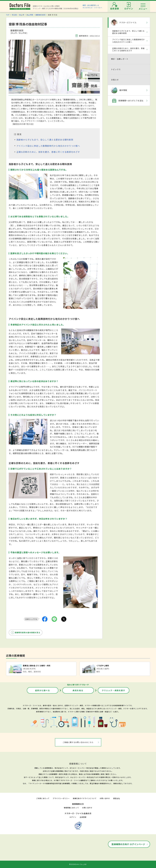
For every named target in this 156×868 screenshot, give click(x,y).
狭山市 (22, 15)
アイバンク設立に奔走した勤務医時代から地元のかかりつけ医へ (48, 146)
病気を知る (78, 690)
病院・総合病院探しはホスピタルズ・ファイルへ (92, 6)
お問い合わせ (105, 798)
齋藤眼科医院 (41, 15)
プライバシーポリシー (61, 798)
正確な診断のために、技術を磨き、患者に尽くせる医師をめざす (48, 152)
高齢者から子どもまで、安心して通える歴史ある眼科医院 (45, 140)
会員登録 (83, 817)
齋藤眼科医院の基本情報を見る (28, 632)
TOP (8, 15)
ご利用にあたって (43, 798)
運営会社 (117, 798)
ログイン (73, 817)
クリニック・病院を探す (114, 690)
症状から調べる (43, 690)
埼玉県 (14, 15)
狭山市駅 (30, 15)
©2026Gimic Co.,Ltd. (78, 864)
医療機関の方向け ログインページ (128, 844)
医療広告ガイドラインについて (85, 798)
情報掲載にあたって (71, 808)
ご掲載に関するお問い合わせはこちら (78, 742)
